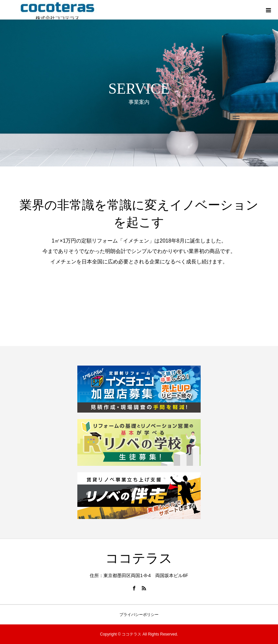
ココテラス (139, 558)
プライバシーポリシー (139, 615)
